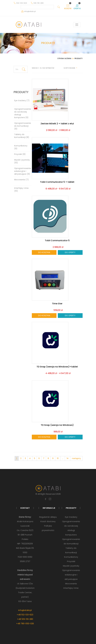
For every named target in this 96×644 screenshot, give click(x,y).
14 (68, 458)
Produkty (79, 58)
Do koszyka (44, 252)
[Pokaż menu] (77, 25)
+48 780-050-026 (25, 623)
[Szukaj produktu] (17, 69)
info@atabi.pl (25, 610)
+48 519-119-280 (25, 619)
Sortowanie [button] (70, 68)
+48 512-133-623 (25, 615)
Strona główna (64, 58)
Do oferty (70, 252)
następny (76, 458)
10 (58, 458)
